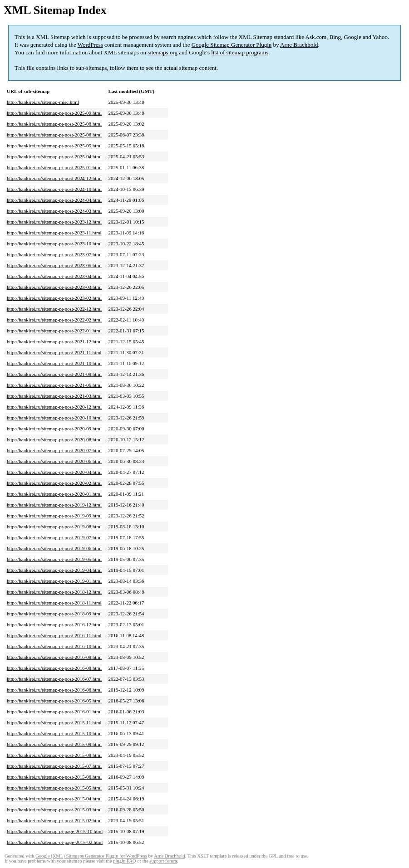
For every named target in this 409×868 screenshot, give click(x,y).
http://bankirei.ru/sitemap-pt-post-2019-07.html (54, 537)
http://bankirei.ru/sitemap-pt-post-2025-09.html (54, 113)
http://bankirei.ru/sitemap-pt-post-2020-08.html (54, 439)
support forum (163, 861)
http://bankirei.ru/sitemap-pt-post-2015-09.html (54, 744)
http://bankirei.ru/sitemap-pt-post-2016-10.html (54, 646)
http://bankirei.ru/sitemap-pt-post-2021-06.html (54, 385)
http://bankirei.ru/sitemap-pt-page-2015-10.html (55, 831)
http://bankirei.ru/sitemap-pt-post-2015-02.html (54, 820)
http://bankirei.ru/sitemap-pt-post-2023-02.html (54, 298)
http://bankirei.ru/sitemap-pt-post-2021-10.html (54, 363)
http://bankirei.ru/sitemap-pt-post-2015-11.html (54, 722)
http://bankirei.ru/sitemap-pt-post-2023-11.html (54, 233)
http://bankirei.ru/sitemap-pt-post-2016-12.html (54, 624)
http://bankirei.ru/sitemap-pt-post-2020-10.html (54, 418)
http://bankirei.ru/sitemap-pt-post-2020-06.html (54, 461)
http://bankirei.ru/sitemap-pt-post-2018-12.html (54, 592)
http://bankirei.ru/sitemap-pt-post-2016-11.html (54, 635)
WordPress (90, 45)
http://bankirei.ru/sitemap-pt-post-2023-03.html (54, 287)
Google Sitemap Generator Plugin (232, 45)
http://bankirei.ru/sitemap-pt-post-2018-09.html (54, 614)
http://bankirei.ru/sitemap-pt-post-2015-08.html (54, 755)
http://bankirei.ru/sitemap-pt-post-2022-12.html (54, 309)
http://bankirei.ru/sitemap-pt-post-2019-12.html (54, 505)
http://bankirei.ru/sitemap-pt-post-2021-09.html (54, 374)
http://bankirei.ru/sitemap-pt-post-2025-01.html (54, 167)
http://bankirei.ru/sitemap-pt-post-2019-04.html (54, 570)
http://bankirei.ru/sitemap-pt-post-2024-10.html (54, 189)
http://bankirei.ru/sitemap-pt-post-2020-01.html (54, 494)
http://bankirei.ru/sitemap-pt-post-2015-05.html (54, 788)
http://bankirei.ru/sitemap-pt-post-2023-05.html (54, 265)
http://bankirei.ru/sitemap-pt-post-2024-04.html (54, 200)
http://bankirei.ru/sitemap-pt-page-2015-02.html (55, 842)
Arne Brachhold (299, 45)
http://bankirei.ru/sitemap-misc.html (43, 102)
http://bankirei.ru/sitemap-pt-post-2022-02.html (54, 320)
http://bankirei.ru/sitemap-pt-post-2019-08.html (54, 527)
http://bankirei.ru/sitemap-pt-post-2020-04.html (54, 472)
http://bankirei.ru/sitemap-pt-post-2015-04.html (54, 799)
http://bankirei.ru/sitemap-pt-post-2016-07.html (54, 679)
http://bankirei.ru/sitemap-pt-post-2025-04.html (54, 156)
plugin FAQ (124, 861)
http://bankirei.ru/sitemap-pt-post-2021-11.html (54, 352)
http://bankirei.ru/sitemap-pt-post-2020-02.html (54, 483)
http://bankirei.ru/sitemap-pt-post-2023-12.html (54, 222)
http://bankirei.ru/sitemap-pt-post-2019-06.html (54, 548)
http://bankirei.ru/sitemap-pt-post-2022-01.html (54, 331)
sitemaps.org (163, 52)
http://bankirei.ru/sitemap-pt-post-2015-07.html (54, 766)
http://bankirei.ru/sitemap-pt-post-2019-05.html (54, 559)
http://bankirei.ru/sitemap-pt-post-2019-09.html (54, 516)
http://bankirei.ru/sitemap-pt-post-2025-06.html (54, 135)
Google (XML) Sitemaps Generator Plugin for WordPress (91, 856)
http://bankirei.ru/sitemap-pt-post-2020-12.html (54, 407)
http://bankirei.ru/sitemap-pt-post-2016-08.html (54, 668)
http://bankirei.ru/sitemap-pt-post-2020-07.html (54, 450)
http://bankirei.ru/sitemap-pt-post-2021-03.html (54, 396)
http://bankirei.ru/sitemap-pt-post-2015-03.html (54, 809)
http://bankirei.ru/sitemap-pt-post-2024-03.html (54, 211)
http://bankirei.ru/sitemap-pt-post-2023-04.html (54, 276)
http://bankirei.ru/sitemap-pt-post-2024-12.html (54, 178)
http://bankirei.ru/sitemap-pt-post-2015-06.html (54, 777)
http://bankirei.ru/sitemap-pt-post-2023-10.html (54, 244)
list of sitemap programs (240, 52)
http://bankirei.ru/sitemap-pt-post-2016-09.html (54, 657)
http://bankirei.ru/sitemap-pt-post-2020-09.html (54, 429)
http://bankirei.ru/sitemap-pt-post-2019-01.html (54, 581)
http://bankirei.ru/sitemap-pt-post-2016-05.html (54, 701)
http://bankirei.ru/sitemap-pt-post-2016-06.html (54, 690)
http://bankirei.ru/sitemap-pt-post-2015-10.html (54, 733)
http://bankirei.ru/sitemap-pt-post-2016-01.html (54, 712)
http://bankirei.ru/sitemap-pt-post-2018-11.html (54, 603)
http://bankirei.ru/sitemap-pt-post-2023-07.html (54, 254)
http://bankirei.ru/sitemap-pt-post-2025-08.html (54, 124)
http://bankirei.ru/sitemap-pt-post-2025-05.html (54, 146)
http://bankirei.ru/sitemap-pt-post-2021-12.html (54, 341)
